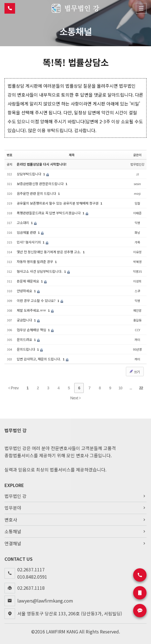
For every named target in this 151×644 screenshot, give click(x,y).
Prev (14, 388)
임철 (137, 203)
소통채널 (75, 532)
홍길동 (137, 320)
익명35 (137, 271)
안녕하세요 (25, 291)
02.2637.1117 (31, 569)
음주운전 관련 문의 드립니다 (37, 193)
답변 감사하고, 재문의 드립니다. (39, 359)
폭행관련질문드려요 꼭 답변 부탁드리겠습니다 (49, 213)
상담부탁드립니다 (29, 174)
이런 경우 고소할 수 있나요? (37, 300)
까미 (137, 340)
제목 (72, 154)
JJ (137, 174)
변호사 (75, 520)
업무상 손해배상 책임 (32, 330)
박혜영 (137, 262)
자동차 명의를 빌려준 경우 (35, 261)
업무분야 (75, 508)
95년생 (137, 349)
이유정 (137, 252)
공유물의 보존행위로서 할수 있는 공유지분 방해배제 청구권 (58, 203)
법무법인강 (137, 164)
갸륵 (137, 242)
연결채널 (75, 544)
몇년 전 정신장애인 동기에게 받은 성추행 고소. (49, 252)
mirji (137, 193)
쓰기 (134, 372)
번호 (9, 154)
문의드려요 (25, 339)
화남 (137, 232)
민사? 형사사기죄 (29, 242)
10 (121, 388)
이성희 (137, 281)
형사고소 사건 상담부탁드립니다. (40, 271)
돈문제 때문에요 (28, 281)
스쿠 (137, 291)
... (131, 388)
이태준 (137, 213)
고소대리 (23, 223)
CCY (137, 330)
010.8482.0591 (32, 577)
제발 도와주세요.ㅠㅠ (32, 310)
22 (141, 388)
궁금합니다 (25, 320)
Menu (141, 8)
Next (76, 398)
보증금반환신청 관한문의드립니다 (41, 184)
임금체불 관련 (27, 232)
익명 (137, 223)
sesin (137, 184)
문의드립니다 (26, 349)
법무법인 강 (75, 496)
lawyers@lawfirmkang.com (45, 601)
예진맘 (137, 310)
